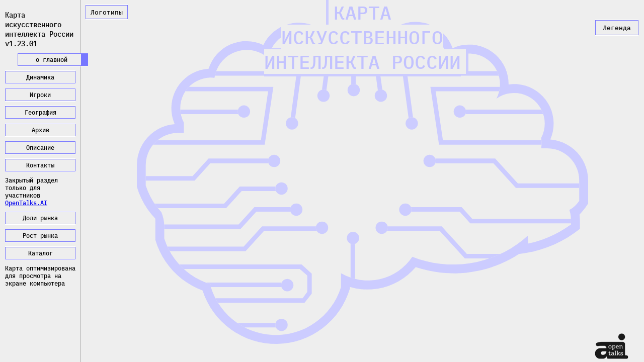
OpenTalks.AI (26, 203)
